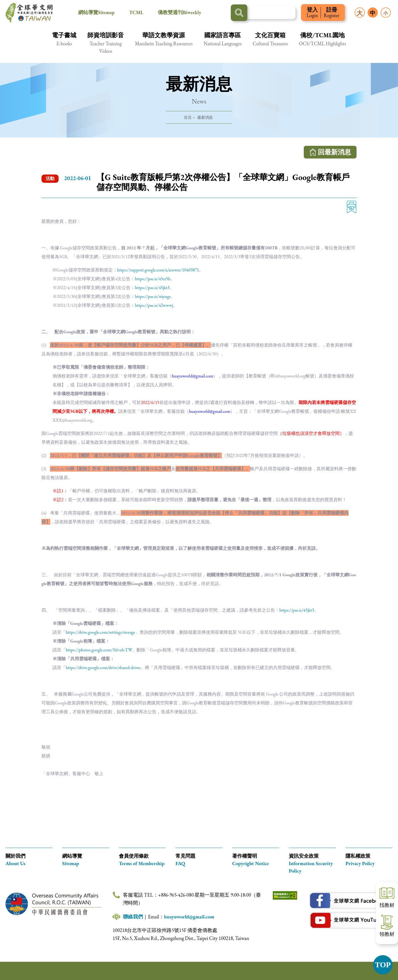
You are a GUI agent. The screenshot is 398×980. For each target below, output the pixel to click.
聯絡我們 (133, 917)
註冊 (332, 13)
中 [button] (373, 13)
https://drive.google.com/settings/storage (100, 632)
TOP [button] (383, 965)
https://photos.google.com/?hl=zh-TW (99, 650)
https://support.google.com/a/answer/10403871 (158, 270)
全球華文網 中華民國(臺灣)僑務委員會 (29, 13)
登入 (312, 13)
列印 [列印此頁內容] (352, 207)
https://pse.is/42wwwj (154, 305)
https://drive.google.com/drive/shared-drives (103, 668)
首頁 (188, 117)
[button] (64, 43)
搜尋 (239, 13)
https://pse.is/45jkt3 (152, 288)
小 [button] (386, 13)
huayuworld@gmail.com (189, 917)
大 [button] (360, 13)
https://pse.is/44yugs (153, 296)
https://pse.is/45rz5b (153, 279)
